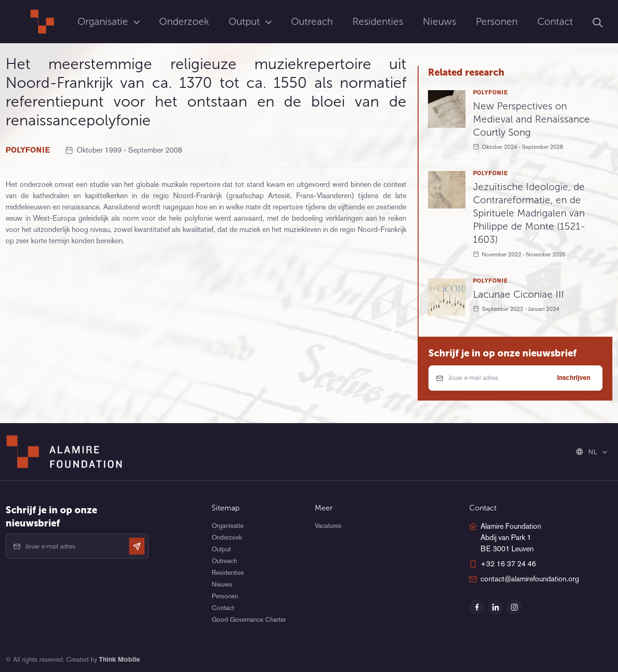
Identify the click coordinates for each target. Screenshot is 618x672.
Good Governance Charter (249, 619)
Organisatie (104, 21)
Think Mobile (119, 659)
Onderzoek (184, 21)
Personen (497, 21)
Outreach (312, 21)
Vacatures (328, 525)
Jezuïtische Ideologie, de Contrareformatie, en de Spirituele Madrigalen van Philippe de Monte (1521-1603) (529, 213)
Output (246, 21)
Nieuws (439, 21)
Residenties (378, 21)
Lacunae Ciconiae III (519, 294)
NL (587, 452)
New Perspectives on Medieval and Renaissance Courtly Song (531, 119)
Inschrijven (574, 378)
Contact (555, 21)
